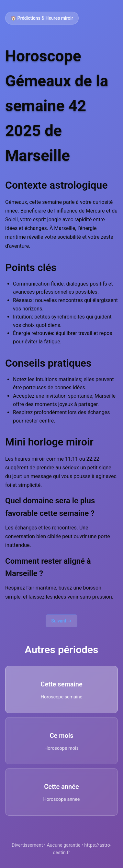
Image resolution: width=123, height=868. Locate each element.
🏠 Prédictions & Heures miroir (42, 18)
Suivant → (61, 621)
